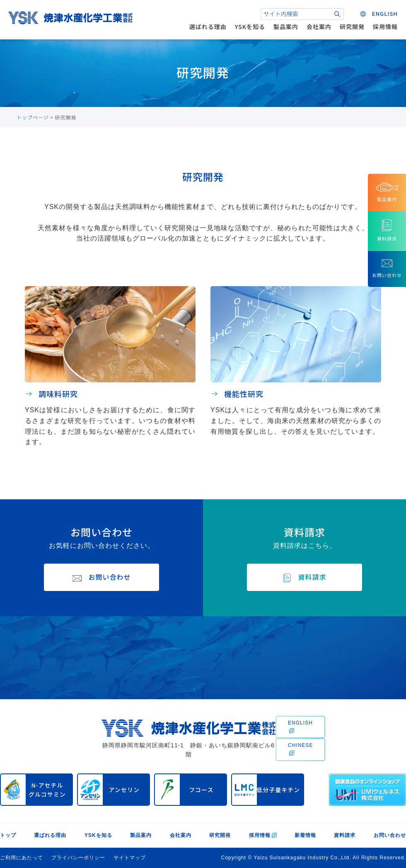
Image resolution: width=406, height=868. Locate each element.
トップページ (33, 117)
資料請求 (345, 835)
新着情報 (305, 835)
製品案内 (286, 27)
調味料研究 (58, 394)
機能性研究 (244, 394)
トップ (8, 835)
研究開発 (352, 27)
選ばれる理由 (208, 27)
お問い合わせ (390, 835)
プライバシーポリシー (78, 858)
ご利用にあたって (22, 858)
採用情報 (385, 27)
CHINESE (300, 749)
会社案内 (319, 27)
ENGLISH (300, 727)
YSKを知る (250, 27)
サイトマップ (130, 858)
